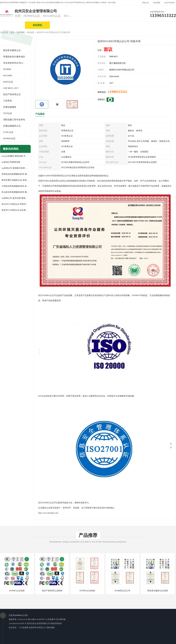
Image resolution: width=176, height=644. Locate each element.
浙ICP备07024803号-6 (37, 619)
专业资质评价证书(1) (13, 63)
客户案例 (162, 25)
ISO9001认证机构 (87, 591)
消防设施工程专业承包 (14, 120)
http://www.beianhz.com (48, 513)
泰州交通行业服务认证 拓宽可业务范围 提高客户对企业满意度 (15, 180)
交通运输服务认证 (12, 126)
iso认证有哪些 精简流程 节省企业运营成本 (15, 156)
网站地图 (51, 628)
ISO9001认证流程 (17, 591)
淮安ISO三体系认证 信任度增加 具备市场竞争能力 (15, 210)
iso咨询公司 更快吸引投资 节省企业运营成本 (15, 168)
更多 (27, 149)
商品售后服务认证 (12, 50)
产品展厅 (112, 25)
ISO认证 (31, 32)
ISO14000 (8, 76)
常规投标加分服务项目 (14, 57)
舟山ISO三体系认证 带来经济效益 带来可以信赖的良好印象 (15, 204)
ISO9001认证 (9, 138)
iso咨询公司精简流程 (11, 162)
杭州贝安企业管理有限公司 (38, 623)
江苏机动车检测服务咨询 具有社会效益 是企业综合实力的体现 (15, 186)
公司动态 (137, 25)
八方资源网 (24, 628)
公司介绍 (87, 25)
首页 (12, 32)
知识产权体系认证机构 (52, 591)
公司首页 (12, 25)
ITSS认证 (8, 113)
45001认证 (8, 82)
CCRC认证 (8, 132)
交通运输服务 (10, 107)
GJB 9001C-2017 (11, 88)
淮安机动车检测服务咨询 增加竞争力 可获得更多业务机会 (15, 174)
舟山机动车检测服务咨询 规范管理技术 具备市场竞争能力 (15, 192)
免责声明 (33, 628)
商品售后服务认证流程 (158, 591)
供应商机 (37, 25)
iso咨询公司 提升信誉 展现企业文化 (15, 198)
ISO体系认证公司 (123, 591)
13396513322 (117, 92)
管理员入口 (42, 628)
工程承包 (7, 101)
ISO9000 (7, 69)
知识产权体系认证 (12, 94)
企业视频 (62, 25)
